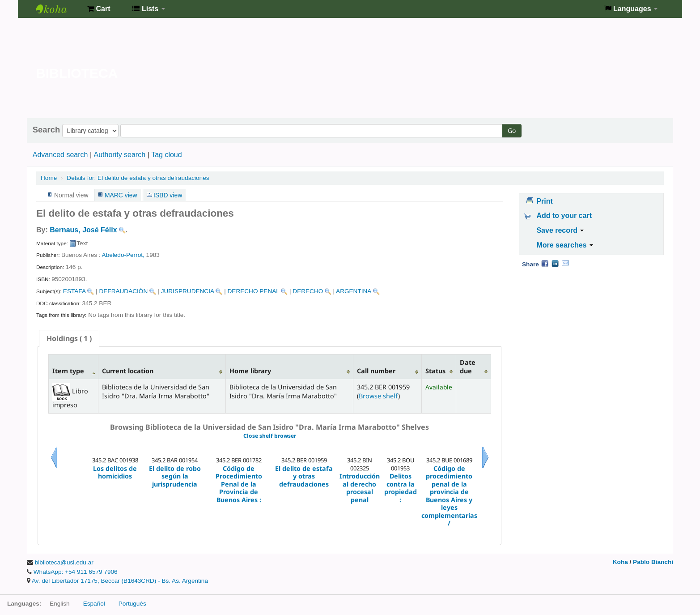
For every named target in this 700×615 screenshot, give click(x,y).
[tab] (69, 338)
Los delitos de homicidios (115, 472)
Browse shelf (378, 396)
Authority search (119, 155)
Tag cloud (167, 155)
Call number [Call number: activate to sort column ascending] (376, 371)
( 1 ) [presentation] (69, 338)
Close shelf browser (270, 436)
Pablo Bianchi (653, 562)
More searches (565, 245)
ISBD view (168, 195)
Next (485, 468)
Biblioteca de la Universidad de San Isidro (58, 9)
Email (565, 263)
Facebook (545, 263)
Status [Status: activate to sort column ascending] (435, 371)
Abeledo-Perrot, (123, 255)
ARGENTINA (354, 291)
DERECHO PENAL (254, 291)
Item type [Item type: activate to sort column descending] (68, 371)
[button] (99, 9)
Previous (54, 468)
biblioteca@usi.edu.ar (64, 562)
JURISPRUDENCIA (188, 291)
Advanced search (60, 155)
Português (132, 604)
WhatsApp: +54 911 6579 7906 (76, 572)
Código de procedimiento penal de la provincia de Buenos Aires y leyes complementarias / (449, 496)
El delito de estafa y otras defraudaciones (138, 178)
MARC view (121, 195)
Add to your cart (564, 216)
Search (46, 130)
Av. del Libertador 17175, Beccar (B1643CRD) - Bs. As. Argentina (120, 581)
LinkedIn (555, 263)
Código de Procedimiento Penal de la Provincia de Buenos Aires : (239, 484)
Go (512, 130)
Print (544, 201)
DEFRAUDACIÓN (123, 291)
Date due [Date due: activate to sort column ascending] (468, 367)
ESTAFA (74, 291)
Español (94, 604)
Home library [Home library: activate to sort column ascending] (250, 371)
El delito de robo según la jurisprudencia (175, 476)
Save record (560, 230)
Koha (620, 562)
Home (49, 178)
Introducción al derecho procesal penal (360, 488)
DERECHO (308, 291)
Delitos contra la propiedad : (401, 488)
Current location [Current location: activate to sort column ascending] (128, 371)
